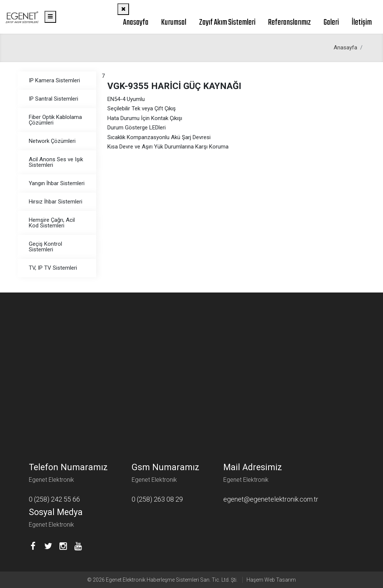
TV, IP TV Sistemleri (53, 268)
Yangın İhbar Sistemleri (57, 183)
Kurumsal (174, 22)
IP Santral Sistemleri (53, 99)
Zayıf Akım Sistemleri (227, 22)
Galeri (331, 22)
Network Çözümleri (52, 141)
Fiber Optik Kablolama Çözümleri (55, 120)
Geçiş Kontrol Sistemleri (45, 247)
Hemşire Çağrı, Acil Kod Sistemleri (52, 223)
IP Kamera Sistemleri (54, 80)
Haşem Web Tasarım (271, 580)
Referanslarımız (289, 22)
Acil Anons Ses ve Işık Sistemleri (56, 162)
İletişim (362, 22)
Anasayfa (136, 22)
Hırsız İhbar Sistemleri (56, 202)
